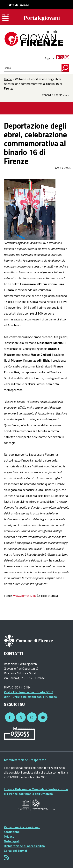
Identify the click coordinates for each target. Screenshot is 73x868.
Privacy (9, 836)
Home (8, 79)
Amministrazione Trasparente (25, 760)
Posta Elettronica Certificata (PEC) (29, 692)
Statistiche (12, 832)
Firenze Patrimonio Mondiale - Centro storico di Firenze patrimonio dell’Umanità (36, 791)
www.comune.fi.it (25, 596)
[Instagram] (67, 58)
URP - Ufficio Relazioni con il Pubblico (30, 697)
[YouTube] (42, 717)
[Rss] (7, 859)
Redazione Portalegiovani (22, 827)
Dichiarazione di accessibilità (24, 846)
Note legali (12, 841)
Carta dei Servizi (15, 851)
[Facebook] (58, 58)
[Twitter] (62, 58)
